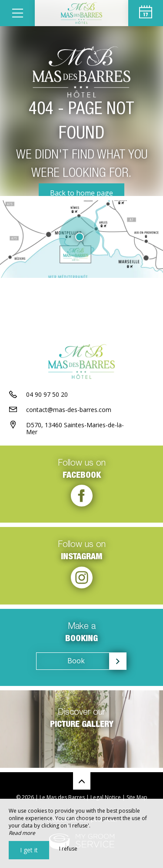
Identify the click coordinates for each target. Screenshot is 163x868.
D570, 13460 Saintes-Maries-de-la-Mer (75, 429)
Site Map (137, 797)
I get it (29, 850)
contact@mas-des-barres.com (69, 410)
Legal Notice (106, 797)
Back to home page (81, 193)
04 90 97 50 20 (47, 394)
